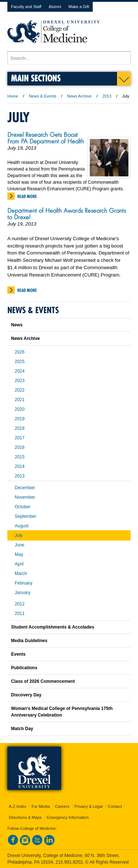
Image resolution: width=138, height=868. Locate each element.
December (25, 488)
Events (18, 654)
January (23, 593)
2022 (20, 390)
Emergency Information (68, 817)
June (20, 545)
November (25, 497)
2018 (20, 428)
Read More (27, 196)
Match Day (22, 729)
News (17, 325)
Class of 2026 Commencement (43, 681)
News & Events (43, 96)
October (23, 507)
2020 (20, 409)
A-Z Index (18, 806)
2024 (20, 371)
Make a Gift (79, 7)
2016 (20, 447)
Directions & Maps (25, 817)
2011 (20, 614)
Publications (24, 668)
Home (13, 96)
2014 (20, 466)
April (19, 564)
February (24, 583)
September (26, 516)
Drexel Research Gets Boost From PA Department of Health (46, 138)
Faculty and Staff (26, 7)
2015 (20, 457)
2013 (107, 96)
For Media (41, 806)
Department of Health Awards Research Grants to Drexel (67, 214)
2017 (20, 438)
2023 (20, 381)
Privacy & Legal (89, 806)
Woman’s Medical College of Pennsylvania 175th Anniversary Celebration (62, 712)
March (21, 574)
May (19, 554)
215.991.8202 (69, 862)
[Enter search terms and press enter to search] (69, 58)
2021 (20, 400)
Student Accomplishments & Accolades (53, 627)
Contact (115, 806)
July (19, 535)
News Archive (79, 96)
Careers (62, 806)
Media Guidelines (29, 641)
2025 (20, 362)
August (22, 526)
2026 (20, 352)
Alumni (55, 7)
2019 (20, 419)
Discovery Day (26, 695)
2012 (20, 604)
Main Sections (36, 78)
